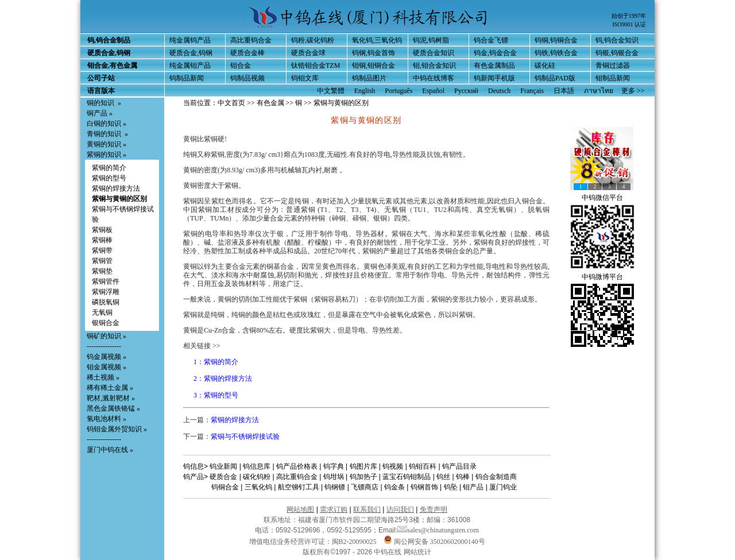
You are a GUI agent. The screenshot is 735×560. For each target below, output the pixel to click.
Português (399, 91)
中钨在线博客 (434, 78)
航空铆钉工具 (299, 487)
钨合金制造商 (496, 477)
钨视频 (393, 466)
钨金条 (394, 487)
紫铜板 (102, 230)
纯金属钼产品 (190, 65)
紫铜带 (102, 250)
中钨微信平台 (602, 198)
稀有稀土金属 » (110, 388)
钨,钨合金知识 (617, 40)
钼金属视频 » (107, 367)
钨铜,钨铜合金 (556, 40)
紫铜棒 (102, 240)
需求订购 (334, 509)
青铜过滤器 (613, 65)
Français (532, 91)
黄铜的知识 (104, 144)
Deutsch (499, 91)
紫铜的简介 (109, 168)
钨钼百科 (423, 466)
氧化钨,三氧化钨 (377, 40)
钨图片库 (363, 466)
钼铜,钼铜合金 (374, 65)
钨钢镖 (335, 487)
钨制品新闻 (187, 78)
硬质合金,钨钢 (191, 53)
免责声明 (434, 509)
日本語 (564, 91)
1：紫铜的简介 (216, 362)
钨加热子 (363, 477)
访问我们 (400, 509)
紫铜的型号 (109, 178)
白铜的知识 (104, 123)
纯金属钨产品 (190, 40)
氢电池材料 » (107, 419)
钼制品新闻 (613, 78)
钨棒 (463, 477)
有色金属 (270, 103)
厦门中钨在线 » (110, 450)
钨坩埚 (334, 477)
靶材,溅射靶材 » (111, 398)
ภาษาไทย (599, 91)
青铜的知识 (104, 134)
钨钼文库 (305, 78)
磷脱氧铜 (106, 302)
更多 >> (633, 91)
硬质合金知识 (434, 53)
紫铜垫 (102, 271)
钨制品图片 (369, 78)
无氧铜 (102, 312)
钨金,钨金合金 (495, 53)
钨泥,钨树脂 (431, 40)
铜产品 (97, 113)
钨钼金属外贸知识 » (117, 429)
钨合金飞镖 (491, 40)
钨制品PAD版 (555, 78)
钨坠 (451, 487)
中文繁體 (331, 91)
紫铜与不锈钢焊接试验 (245, 437)
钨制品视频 (247, 78)
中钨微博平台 (602, 277)
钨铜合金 (225, 487)
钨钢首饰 (424, 487)
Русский (466, 91)
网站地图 (300, 509)
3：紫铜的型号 (216, 395)
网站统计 (417, 552)
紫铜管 (102, 261)
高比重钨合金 (251, 40)
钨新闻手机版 (494, 78)
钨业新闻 (223, 466)
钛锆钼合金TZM (316, 65)
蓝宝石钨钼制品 (407, 477)
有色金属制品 (494, 65)
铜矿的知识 (104, 336)
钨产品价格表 (297, 466)
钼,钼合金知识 (434, 65)
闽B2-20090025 (354, 542)
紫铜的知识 (104, 155)
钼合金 (241, 65)
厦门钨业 (503, 487)
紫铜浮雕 (106, 292)
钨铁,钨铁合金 (556, 53)
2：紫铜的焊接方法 (223, 379)
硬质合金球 (308, 53)
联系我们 (367, 509)
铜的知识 (100, 103)
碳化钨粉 (257, 477)
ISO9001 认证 (629, 24)
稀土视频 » (103, 377)
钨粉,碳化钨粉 (313, 40)
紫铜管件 (106, 281)
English (365, 91)
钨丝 (443, 477)
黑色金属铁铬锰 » (113, 408)
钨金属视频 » (107, 357)
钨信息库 (257, 466)
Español (433, 91)
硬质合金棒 (247, 53)
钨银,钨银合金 (617, 53)
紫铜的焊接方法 (116, 188)
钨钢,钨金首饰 (374, 53)
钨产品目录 (459, 466)
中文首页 (231, 103)
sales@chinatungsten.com (438, 530)
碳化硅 (545, 65)
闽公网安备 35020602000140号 (434, 542)
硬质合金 (223, 477)
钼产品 (473, 487)
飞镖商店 (365, 487)
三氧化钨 (258, 487)
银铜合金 (106, 323)
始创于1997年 (629, 16)
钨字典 (334, 466)
